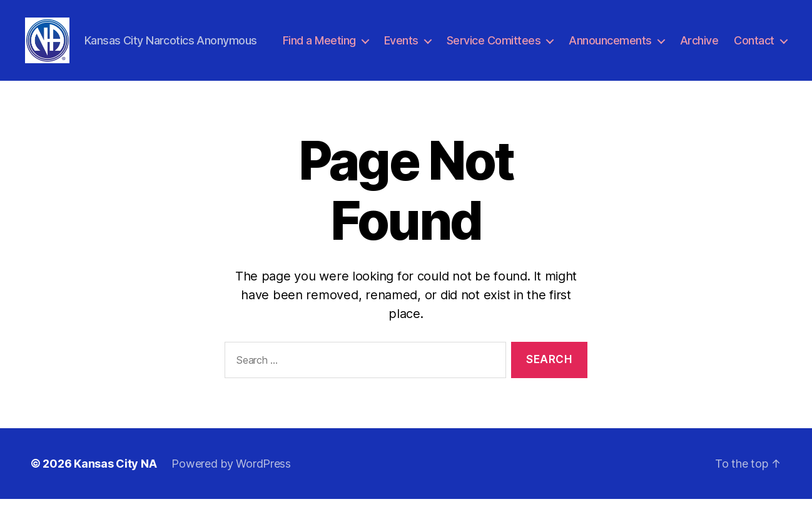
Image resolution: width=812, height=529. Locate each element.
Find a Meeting (388, 46)
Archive (768, 46)
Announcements (679, 46)
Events (469, 46)
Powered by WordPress (231, 494)
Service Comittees (562, 46)
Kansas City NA (115, 494)
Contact (754, 64)
